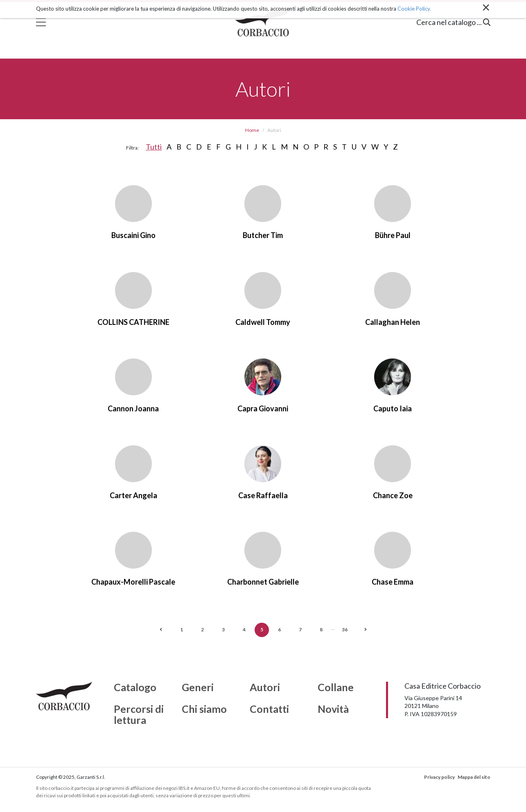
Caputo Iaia (393, 408)
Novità (333, 709)
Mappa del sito (474, 777)
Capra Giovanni (263, 408)
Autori (265, 687)
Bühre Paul (393, 235)
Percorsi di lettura (139, 715)
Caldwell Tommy (263, 322)
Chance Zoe (393, 495)
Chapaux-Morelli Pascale (133, 582)
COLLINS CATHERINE (133, 322)
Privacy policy (439, 777)
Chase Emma (393, 582)
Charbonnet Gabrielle (263, 582)
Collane (336, 687)
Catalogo (135, 687)
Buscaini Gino (133, 235)
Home (252, 130)
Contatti (269, 709)
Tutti (154, 147)
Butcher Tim (263, 235)
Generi (198, 687)
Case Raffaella (263, 495)
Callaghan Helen (393, 322)
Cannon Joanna (133, 408)
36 (345, 629)
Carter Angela (133, 495)
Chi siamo (204, 709)
